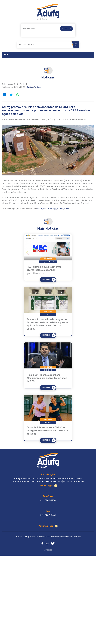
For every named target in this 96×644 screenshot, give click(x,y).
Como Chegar (46, 486)
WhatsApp (18, 95)
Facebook (5, 95)
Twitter (11, 95)
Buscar (76, 45)
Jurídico (30, 87)
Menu (7, 55)
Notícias (38, 87)
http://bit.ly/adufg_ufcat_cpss (53, 209)
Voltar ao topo (46, 526)
